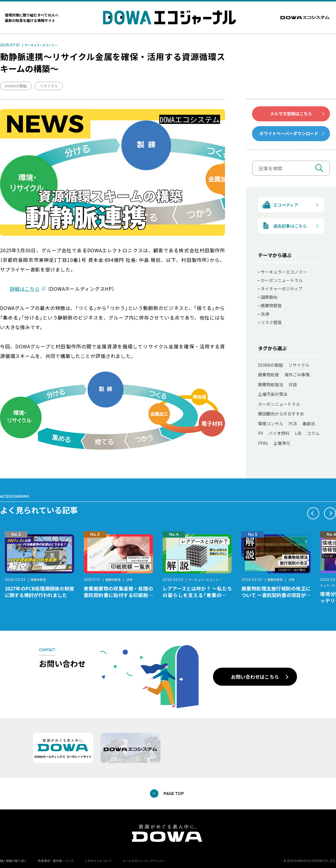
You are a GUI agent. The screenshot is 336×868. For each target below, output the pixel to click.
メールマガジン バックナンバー (144, 861)
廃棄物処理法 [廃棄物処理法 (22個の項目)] (271, 384)
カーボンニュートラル (282, 280)
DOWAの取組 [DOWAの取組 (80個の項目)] (270, 365)
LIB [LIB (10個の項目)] (298, 433)
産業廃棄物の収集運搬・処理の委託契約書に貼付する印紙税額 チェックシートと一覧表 (200, 595)
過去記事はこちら (283, 226)
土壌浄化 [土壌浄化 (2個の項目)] (282, 443)
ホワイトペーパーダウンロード (289, 133)
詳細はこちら (25, 289)
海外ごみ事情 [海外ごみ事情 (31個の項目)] (297, 375)
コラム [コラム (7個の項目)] (313, 433)
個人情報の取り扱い (13, 861)
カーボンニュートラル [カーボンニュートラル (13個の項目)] (279, 404)
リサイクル (49, 86)
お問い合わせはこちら (255, 677)
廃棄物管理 (271, 305)
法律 (265, 314)
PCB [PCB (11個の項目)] (293, 423)
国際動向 (269, 297)
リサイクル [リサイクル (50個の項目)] (299, 365)
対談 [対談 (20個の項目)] (293, 384)
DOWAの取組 (16, 86)
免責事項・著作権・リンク (56, 861)
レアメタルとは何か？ (29, 588)
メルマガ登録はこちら (291, 114)
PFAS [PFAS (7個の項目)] (263, 443)
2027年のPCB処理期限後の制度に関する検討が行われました (118, 592)
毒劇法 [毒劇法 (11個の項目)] (309, 423)
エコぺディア (278, 205)
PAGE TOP (174, 794)
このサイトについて (98, 861)
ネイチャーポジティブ (282, 289)
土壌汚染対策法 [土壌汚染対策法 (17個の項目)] (273, 394)
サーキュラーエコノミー (41, 45)
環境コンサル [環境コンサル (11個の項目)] (271, 423)
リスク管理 (271, 322)
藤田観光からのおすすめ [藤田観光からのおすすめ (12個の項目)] (281, 414)
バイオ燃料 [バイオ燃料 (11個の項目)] (279, 433)
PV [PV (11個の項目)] (261, 433)
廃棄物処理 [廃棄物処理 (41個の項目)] (268, 375)
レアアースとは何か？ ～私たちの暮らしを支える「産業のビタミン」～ (276, 595)
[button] (313, 513)
